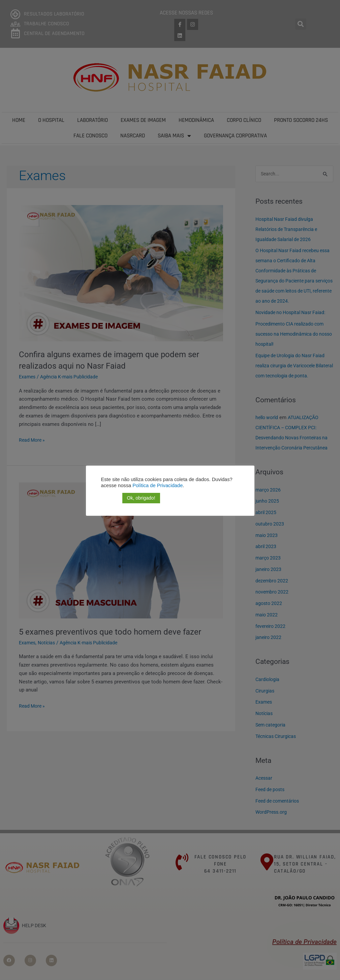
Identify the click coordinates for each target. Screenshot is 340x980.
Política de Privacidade (157, 485)
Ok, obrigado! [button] (141, 498)
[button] (105, 498)
